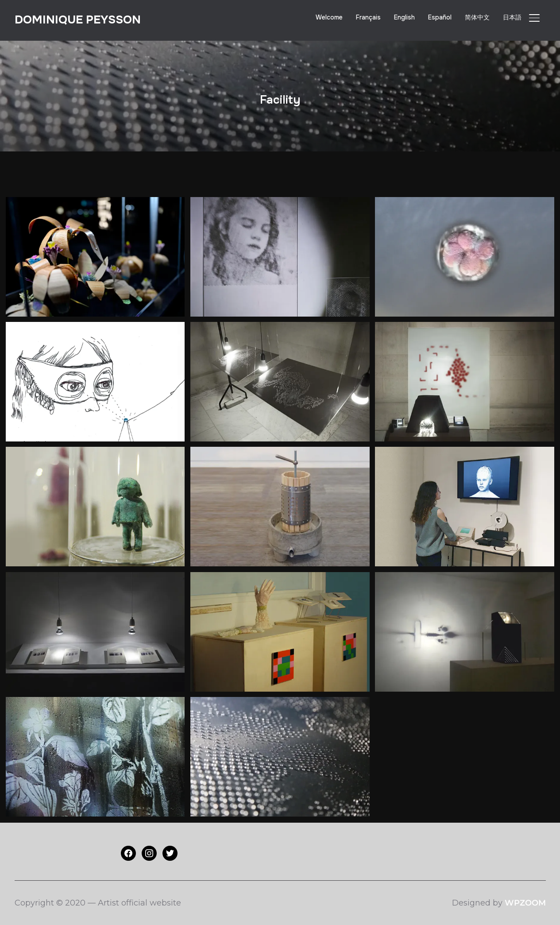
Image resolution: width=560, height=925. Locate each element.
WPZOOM (525, 903)
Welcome (329, 17)
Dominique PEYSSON (78, 20)
